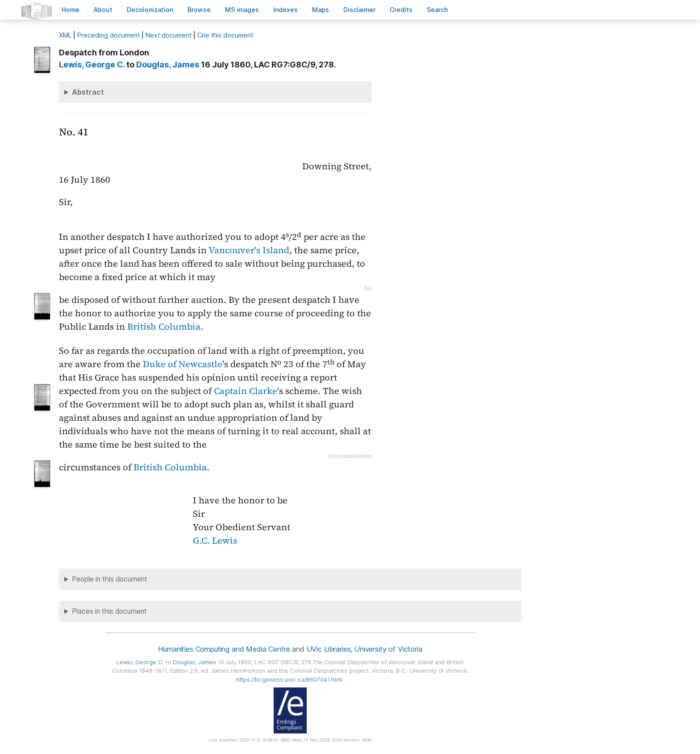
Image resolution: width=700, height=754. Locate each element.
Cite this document (225, 35)
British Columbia (164, 327)
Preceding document (108, 35)
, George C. (92, 65)
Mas (321, 10)
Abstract (88, 92)
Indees (285, 10)
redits (401, 10)
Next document (169, 35)
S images (242, 10)
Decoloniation (150, 10)
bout (103, 10)
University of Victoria (388, 649)
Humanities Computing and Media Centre (224, 649)
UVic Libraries (329, 649)
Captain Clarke (246, 391)
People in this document (110, 579)
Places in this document (109, 611)
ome (71, 10)
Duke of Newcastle (183, 364)
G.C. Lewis (215, 540)
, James (168, 65)
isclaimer (359, 10)
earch (437, 10)
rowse (199, 10)
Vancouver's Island (249, 250)
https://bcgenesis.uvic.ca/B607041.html (289, 680)
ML (65, 35)
